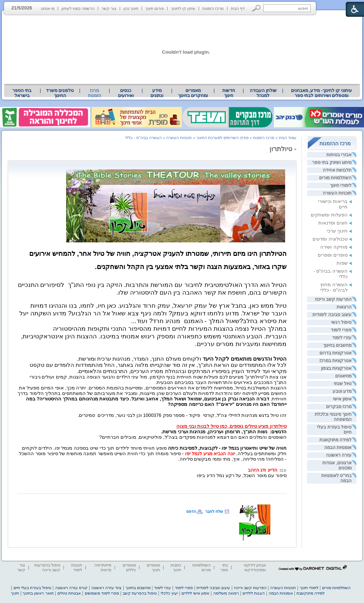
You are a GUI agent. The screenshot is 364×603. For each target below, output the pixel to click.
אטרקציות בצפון (336, 368)
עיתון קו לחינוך (183, 8)
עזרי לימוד (342, 338)
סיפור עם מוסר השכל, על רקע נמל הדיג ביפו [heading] (242, 475)
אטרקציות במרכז (336, 361)
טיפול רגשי (341, 322)
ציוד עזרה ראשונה (106, 588)
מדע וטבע (342, 391)
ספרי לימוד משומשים (102, 593)
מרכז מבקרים (339, 407)
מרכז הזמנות (213, 8)
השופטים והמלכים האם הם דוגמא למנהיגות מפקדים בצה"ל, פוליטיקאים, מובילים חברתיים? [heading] (193, 437)
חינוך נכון (131, 8)
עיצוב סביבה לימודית (332, 315)
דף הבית (238, 8)
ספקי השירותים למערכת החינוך (223, 138)
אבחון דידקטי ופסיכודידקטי (255, 567)
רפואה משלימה (226, 593)
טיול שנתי (343, 384)
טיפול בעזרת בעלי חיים (32, 588)
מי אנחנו (48, 8)
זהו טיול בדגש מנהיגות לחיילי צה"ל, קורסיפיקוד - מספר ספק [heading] (225, 415)
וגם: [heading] (283, 470)
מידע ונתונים (157, 93)
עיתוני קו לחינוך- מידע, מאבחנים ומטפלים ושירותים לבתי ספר (322, 93)
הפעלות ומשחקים (329, 215)
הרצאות (344, 307)
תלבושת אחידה (337, 170)
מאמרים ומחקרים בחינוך (193, 93)
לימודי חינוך (341, 185)
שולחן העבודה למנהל (263, 93)
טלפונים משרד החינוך (60, 93)
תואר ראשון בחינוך (38, 593)
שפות (342, 263)
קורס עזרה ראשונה (71, 588)
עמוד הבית (288, 138)
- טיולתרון (283, 149)
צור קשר (109, 8)
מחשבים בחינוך (337, 345)
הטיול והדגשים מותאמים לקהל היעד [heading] (245, 359)
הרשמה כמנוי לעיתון (78, 8)
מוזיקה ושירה (334, 247)
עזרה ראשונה (339, 455)
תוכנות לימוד (77, 567)
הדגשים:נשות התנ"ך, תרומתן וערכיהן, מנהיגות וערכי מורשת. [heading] (224, 432)
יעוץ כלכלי (169, 593)
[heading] (154, 337)
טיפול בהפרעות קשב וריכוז (47, 567)
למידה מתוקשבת (336, 440)
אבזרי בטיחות (339, 155)
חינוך (15, 593)
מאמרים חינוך (153, 567)
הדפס (191, 511)
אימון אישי (342, 399)
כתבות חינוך (176, 567)
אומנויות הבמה (338, 448)
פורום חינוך (155, 8)
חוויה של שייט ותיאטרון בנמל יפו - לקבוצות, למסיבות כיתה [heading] (227, 448)
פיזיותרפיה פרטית (103, 567)
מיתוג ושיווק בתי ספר (332, 162)
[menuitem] (321, 93)
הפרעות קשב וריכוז (333, 299)
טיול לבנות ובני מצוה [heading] (198, 426)
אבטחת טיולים (69, 593)
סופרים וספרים (333, 255)
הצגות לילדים (254, 593)
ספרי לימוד (341, 330)
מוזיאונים (343, 376)
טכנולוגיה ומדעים (330, 239)
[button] (256, 8)
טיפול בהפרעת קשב (140, 593)
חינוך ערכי (337, 231)
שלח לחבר (214, 511)
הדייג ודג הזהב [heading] (261, 470)
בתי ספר (224, 567)
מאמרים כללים (129, 567)
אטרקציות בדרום (336, 353)
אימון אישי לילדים (195, 593)
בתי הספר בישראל (22, 93)
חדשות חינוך (229, 93)
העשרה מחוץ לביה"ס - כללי (334, 287)
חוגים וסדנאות (333, 223)
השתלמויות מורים (335, 178)
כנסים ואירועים (126, 93)
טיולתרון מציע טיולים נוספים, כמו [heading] (253, 426)
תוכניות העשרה (337, 193)
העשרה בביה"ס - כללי (143, 138)
